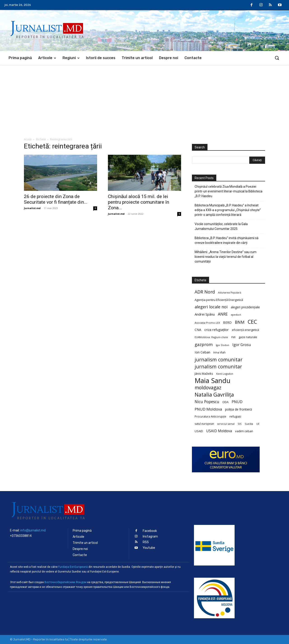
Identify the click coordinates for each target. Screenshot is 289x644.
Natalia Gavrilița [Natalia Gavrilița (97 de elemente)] (214, 395)
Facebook (150, 531)
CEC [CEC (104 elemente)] (252, 322)
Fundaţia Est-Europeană (73, 567)
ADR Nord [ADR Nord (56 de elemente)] (205, 292)
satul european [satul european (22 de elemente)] (204, 424)
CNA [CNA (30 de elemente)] (198, 330)
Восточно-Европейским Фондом (65, 582)
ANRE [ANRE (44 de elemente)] (223, 314)
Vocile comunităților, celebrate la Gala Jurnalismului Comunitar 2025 (221, 226)
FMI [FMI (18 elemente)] (233, 337)
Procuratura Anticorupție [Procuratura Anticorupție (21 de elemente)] (210, 416)
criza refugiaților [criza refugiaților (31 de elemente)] (217, 330)
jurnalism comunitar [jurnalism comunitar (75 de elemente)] (218, 366)
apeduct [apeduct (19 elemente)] (236, 315)
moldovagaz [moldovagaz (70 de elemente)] (208, 388)
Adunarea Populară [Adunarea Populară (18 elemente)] (230, 293)
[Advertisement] (144, 99)
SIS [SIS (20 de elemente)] (240, 424)
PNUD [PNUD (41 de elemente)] (237, 402)
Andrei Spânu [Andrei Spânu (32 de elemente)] (205, 314)
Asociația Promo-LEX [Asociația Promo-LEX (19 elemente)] (207, 323)
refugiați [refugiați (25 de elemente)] (235, 416)
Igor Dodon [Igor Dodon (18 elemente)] (223, 345)
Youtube (149, 548)
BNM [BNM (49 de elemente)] (240, 322)
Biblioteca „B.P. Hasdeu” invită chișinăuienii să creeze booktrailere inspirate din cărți (227, 240)
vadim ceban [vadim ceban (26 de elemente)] (244, 431)
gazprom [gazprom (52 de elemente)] (204, 344)
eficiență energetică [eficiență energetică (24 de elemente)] (245, 330)
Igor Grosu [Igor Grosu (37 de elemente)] (242, 345)
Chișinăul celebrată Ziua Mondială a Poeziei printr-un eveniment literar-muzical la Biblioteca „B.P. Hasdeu (228, 191)
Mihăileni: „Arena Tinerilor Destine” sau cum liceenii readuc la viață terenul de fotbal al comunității (226, 257)
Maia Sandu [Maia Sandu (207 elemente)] (213, 381)
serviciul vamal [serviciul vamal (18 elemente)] (226, 424)
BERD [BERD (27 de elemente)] (227, 322)
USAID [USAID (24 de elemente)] (199, 431)
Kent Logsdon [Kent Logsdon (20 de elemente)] (225, 374)
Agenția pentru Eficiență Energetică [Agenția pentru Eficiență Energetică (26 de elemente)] (219, 300)
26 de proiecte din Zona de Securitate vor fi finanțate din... (56, 199)
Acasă (28, 139)
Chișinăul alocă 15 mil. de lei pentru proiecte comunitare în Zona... (139, 202)
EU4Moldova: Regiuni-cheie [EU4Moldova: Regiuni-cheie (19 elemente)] (211, 337)
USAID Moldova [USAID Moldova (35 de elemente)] (219, 431)
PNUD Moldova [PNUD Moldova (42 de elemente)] (208, 409)
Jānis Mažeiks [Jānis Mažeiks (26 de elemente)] (204, 374)
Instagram (150, 537)
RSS (146, 542)
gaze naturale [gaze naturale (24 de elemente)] (248, 337)
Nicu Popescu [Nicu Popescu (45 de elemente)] (207, 402)
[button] (277, 58)
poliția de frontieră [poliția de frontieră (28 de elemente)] (239, 409)
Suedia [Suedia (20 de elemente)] (249, 424)
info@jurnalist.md (33, 530)
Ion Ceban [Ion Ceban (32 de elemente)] (202, 352)
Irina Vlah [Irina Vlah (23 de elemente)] (219, 352)
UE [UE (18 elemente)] (258, 424)
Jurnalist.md (32, 208)
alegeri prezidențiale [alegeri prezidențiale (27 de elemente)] (245, 307)
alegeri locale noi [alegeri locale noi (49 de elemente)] (211, 307)
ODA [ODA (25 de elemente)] (225, 402)
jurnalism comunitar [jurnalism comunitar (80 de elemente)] (219, 359)
